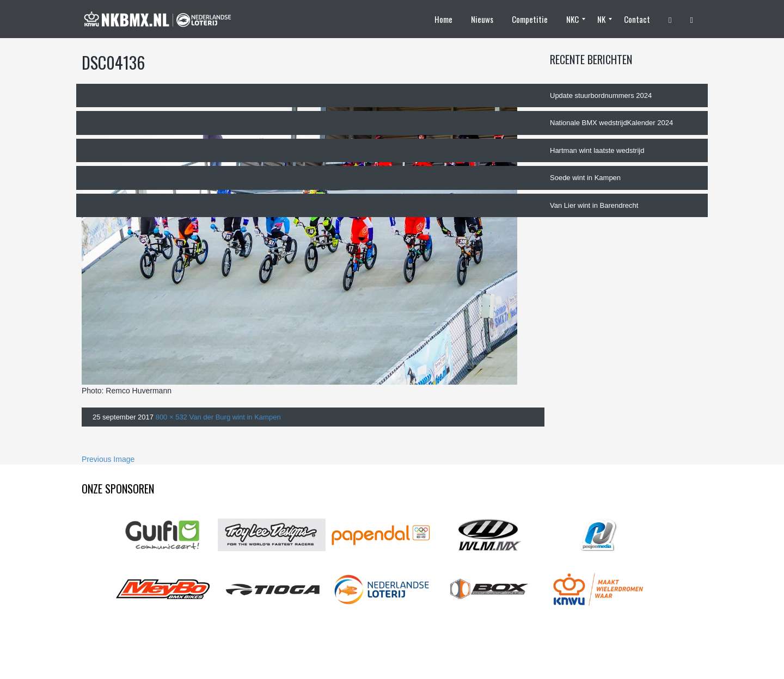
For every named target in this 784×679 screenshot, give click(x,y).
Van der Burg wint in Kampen (235, 417)
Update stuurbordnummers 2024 (601, 95)
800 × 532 (171, 417)
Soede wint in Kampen (585, 178)
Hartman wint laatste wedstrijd (597, 150)
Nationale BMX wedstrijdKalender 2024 (611, 123)
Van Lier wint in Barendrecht (594, 205)
